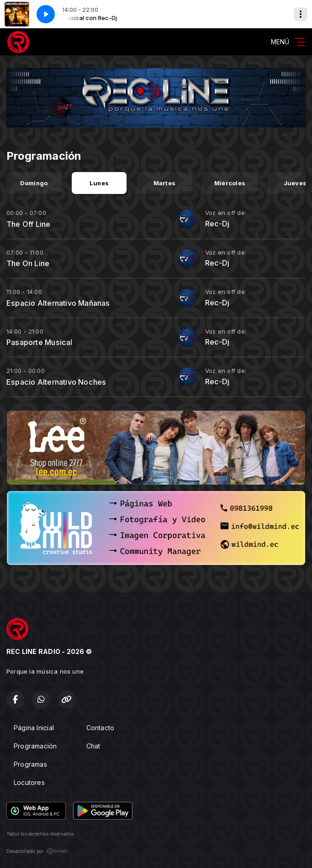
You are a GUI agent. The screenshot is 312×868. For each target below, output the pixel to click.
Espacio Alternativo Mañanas (58, 303)
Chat (93, 746)
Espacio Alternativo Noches (56, 382)
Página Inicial (34, 728)
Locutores (29, 782)
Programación (35, 746)
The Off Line (29, 224)
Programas (30, 764)
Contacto (100, 728)
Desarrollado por (37, 851)
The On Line (28, 263)
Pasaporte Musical (40, 342)
